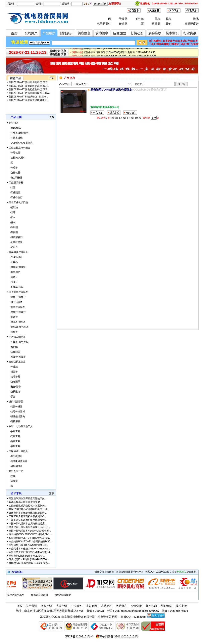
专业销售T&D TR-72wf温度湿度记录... (29, 545)
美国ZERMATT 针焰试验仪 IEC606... (28, 99)
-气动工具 (14, 436)
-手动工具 (14, 431)
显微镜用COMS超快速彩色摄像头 (111, 90)
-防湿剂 (12, 227)
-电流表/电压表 (16, 322)
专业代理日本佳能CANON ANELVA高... (30, 549)
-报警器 (12, 372)
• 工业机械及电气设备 (19, 148)
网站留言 (121, 606)
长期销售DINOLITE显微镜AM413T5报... (30, 538)
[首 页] (114, 118)
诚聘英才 (106, 606)
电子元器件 (104, 24)
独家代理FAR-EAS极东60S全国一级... (29, 509)
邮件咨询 (151, 606)
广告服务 (76, 606)
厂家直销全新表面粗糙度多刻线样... (28, 516)
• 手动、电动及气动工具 (20, 426)
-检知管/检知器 (16, 357)
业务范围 (91, 606)
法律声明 (61, 606)
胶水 (168, 19)
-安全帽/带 (14, 387)
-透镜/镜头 (14, 128)
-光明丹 (12, 247)
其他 (168, 24)
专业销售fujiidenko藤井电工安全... (27, 556)
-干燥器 (12, 262)
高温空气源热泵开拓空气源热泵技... (28, 498)
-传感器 (12, 168)
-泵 (10, 163)
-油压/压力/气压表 (18, 327)
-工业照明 (14, 193)
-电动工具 (14, 441)
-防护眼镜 (14, 392)
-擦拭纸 (12, 347)
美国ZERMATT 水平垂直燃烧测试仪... (29, 81)
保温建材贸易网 (39, 595)
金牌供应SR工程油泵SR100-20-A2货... (29, 563)
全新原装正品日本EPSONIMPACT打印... (30, 552)
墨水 (157, 19)
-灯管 (11, 188)
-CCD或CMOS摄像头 (20, 143)
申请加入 (181, 572)
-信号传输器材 (16, 411)
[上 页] (123, 118)
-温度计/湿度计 (16, 297)
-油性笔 (12, 481)
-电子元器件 (15, 302)
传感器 (123, 24)
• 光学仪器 (13, 123)
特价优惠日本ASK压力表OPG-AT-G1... (29, 527)
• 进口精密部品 (15, 402)
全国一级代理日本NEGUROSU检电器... (30, 531)
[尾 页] (139, 118)
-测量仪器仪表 (16, 307)
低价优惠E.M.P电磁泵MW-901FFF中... (29, 559)
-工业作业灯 (15, 197)
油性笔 (140, 19)
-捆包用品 (14, 272)
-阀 (10, 486)
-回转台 (12, 277)
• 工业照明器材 (15, 183)
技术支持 (181, 606)
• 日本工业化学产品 (18, 202)
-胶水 (11, 217)
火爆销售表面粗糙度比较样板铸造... (28, 513)
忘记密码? (115, 4)
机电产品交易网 (16, 595)
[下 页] (131, 118)
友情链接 (136, 606)
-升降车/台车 (15, 287)
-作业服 (12, 367)
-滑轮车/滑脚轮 (16, 267)
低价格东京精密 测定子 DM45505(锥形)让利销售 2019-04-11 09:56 (119, 54)
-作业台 (12, 282)
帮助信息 (166, 606)
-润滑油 (12, 207)
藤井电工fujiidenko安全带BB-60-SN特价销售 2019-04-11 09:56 (117, 50)
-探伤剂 (12, 232)
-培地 (11, 212)
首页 (20, 606)
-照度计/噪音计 (16, 312)
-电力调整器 (15, 178)
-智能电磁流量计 (17, 461)
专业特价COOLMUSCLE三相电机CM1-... (31, 534)
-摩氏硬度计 (15, 456)
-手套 (11, 397)
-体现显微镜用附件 (18, 133)
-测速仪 (12, 317)
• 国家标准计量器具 (18, 451)
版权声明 (46, 606)
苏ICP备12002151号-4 (79, 636)
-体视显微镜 (15, 138)
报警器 (156, 24)
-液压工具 (14, 446)
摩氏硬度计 (192, 24)
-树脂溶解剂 (15, 237)
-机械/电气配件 (16, 158)
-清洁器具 (14, 377)
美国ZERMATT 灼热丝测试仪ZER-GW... (30, 95)
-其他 (11, 476)
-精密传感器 (15, 407)
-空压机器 (14, 173)
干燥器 (123, 19)
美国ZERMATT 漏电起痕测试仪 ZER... (29, 88)
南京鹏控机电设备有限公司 (78, 617)
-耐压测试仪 (15, 466)
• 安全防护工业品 (16, 362)
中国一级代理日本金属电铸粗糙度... (28, 524)
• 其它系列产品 (15, 471)
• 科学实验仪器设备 (18, 252)
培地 (196, 19)
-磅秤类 (12, 332)
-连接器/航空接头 (18, 342)
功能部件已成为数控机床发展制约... (28, 506)
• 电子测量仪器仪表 (18, 292)
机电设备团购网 (63, 595)
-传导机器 (14, 153)
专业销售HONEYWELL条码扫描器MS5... (30, 541)
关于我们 (31, 606)
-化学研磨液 (15, 242)
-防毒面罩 (14, 352)
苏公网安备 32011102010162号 (117, 636)
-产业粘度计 (15, 257)
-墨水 (11, 222)
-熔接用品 (14, 421)
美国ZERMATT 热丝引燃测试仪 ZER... (29, 85)
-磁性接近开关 (16, 416)
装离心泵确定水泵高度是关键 (24, 502)
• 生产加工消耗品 (16, 337)
